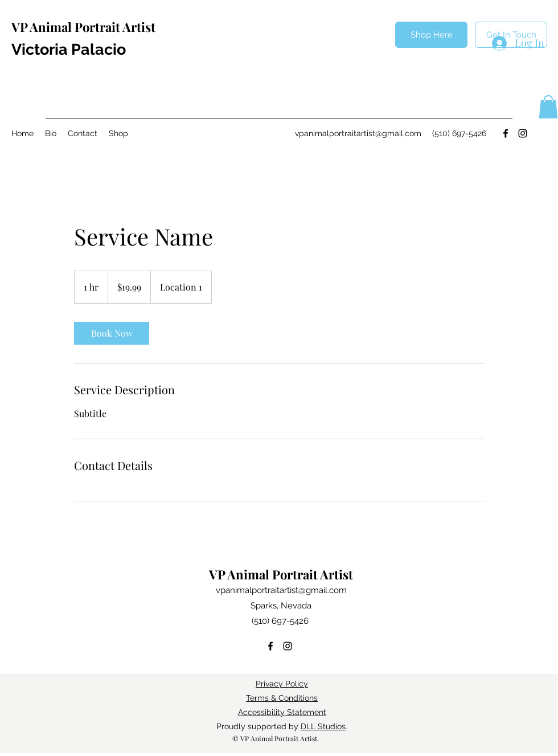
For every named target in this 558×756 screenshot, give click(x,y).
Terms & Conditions (282, 698)
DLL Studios (323, 726)
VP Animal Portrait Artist (83, 27)
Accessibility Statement (282, 712)
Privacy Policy (282, 684)
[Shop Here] (431, 35)
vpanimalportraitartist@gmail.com (358, 133)
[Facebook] (506, 133)
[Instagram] (523, 133)
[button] (548, 107)
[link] (112, 333)
